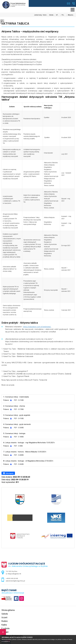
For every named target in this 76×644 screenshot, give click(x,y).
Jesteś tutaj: (38, 15)
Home (45, 15)
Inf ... (56, 15)
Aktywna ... (70, 15)
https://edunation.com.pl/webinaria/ (37, 327)
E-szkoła (5, 628)
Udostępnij (8, 473)
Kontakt (5, 632)
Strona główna (8, 610)
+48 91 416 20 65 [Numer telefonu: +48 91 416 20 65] (12, 578)
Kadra (4, 625)
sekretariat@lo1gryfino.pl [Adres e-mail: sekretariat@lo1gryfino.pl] (15, 581)
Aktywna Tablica (15, 24)
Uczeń (4, 617)
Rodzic (5, 621)
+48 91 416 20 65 (74, 3)
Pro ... (62, 15)
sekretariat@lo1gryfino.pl (68, 3)
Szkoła (50, 15)
